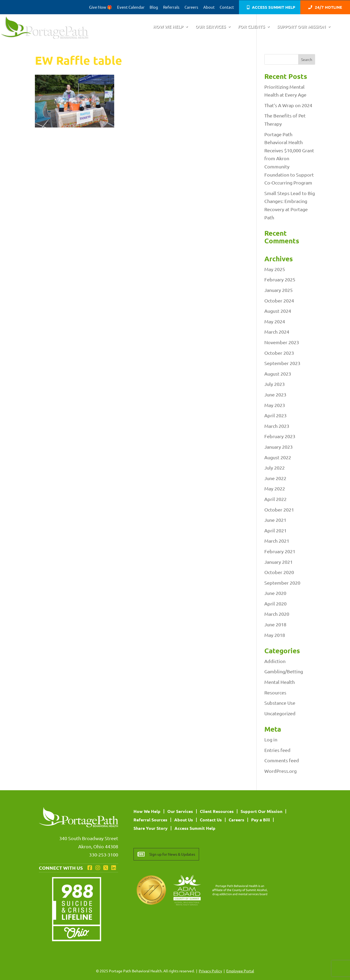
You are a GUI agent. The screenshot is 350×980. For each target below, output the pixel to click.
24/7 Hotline (328, 8)
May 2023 (275, 405)
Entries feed (277, 750)
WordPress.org (280, 771)
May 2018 (275, 635)
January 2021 (278, 562)
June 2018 (275, 624)
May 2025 (275, 269)
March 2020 (277, 614)
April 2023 (275, 415)
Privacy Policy (210, 971)
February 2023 (280, 436)
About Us (184, 820)
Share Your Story (151, 828)
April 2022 (275, 499)
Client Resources (217, 811)
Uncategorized (280, 713)
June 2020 (275, 593)
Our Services (211, 27)
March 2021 (277, 541)
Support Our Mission (301, 27)
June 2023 (275, 394)
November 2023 (282, 342)
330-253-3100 (104, 854)
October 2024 (279, 300)
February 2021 (280, 551)
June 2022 (275, 478)
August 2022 (278, 457)
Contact (227, 7)
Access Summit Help (274, 8)
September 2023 (282, 363)
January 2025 (278, 290)
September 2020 (282, 583)
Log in (271, 739)
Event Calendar (131, 7)
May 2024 (275, 321)
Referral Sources (150, 820)
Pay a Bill (261, 820)
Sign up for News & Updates (172, 854)
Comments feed (282, 760)
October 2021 (279, 510)
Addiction (275, 661)
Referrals (171, 7)
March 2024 (277, 332)
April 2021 (275, 530)
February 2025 (280, 279)
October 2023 (279, 353)
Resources (275, 692)
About (209, 7)
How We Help (168, 27)
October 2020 (279, 572)
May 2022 (275, 488)
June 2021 (275, 520)
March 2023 (277, 426)
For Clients (251, 27)
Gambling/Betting (284, 671)
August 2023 (278, 374)
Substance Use (280, 703)
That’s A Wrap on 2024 (288, 105)
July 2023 (275, 384)
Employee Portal (240, 971)
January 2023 (278, 447)
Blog (154, 7)
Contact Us (211, 820)
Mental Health (280, 682)
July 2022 (275, 468)
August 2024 (278, 311)
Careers (191, 7)
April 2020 (275, 603)
